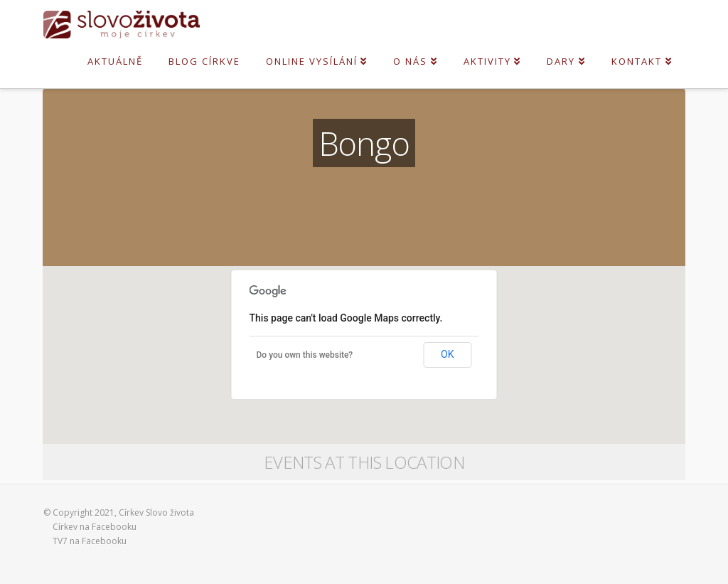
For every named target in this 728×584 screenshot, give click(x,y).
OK (447, 354)
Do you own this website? (305, 355)
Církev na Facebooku (95, 527)
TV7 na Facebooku (90, 541)
